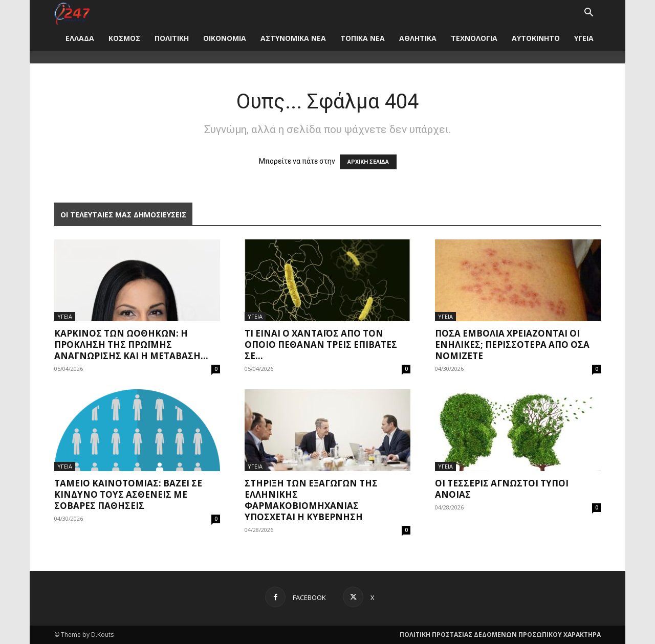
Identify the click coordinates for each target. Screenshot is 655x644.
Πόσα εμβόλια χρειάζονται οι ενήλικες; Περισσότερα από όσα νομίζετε (512, 345)
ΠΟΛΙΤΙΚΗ (172, 38)
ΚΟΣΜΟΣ (124, 38)
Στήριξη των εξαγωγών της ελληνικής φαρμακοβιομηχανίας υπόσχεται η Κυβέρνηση (311, 500)
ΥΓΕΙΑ (584, 38)
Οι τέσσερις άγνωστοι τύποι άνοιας (502, 489)
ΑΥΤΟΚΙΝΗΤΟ (536, 38)
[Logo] (72, 13)
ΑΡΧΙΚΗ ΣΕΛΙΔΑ (368, 162)
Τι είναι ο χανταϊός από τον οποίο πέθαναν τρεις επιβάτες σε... (321, 345)
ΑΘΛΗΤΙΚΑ (418, 38)
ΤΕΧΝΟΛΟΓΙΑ (474, 38)
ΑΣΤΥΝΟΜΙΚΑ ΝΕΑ (293, 38)
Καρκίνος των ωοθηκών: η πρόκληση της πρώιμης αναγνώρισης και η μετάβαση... (131, 345)
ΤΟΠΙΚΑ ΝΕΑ (363, 38)
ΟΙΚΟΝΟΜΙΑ (225, 38)
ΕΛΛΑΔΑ (80, 38)
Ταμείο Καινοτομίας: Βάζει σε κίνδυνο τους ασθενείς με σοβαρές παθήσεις (128, 494)
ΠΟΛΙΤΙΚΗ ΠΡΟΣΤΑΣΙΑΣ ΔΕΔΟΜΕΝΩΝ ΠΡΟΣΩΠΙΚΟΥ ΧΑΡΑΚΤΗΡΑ (500, 635)
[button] (588, 14)
